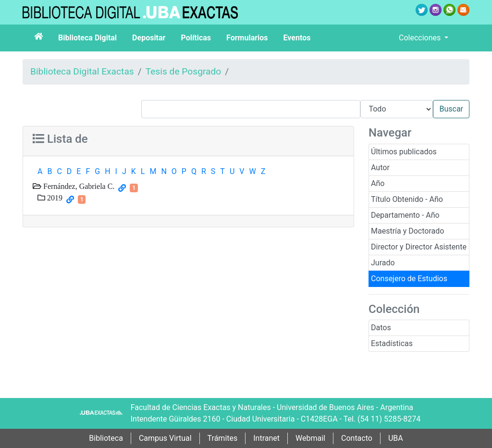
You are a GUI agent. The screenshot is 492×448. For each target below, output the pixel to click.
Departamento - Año (405, 215)
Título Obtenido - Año (407, 199)
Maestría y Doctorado (407, 231)
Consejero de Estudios (409, 279)
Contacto (357, 438)
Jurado (383, 263)
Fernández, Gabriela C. (78, 186)
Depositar (149, 38)
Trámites (223, 438)
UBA (396, 438)
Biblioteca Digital (87, 38)
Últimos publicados (404, 152)
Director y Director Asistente (419, 247)
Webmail (310, 438)
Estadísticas (392, 343)
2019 (54, 198)
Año (378, 183)
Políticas (196, 38)
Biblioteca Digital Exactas (82, 71)
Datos (381, 328)
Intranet (266, 438)
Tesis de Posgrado (184, 71)
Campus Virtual (165, 438)
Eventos (297, 38)
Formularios (247, 38)
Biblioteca (106, 438)
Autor (380, 168)
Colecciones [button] (421, 38)
